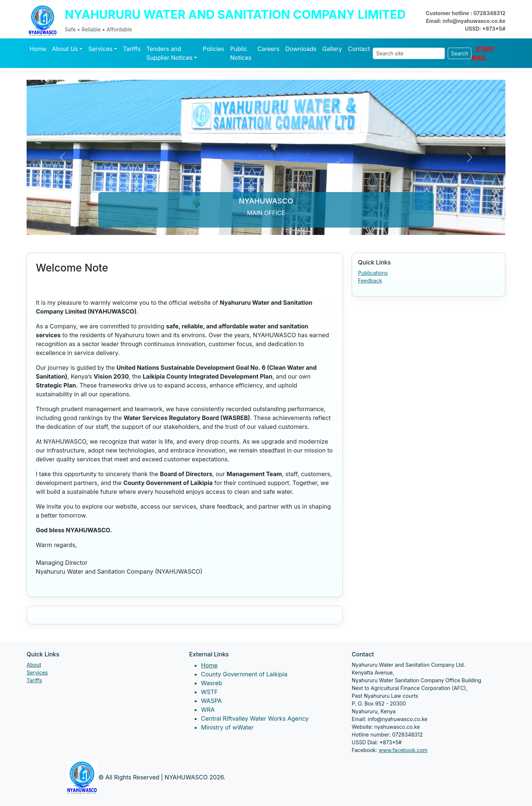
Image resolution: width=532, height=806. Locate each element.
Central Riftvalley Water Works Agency (255, 718)
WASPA (211, 701)
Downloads (301, 49)
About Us (65, 49)
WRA (208, 710)
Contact (359, 49)
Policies (214, 49)
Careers (269, 49)
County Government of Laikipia (244, 674)
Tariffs (132, 49)
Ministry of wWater (227, 727)
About (34, 665)
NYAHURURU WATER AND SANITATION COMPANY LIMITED (235, 15)
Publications (373, 273)
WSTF (209, 692)
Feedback (370, 281)
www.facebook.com (403, 750)
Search (460, 53)
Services (100, 49)
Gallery (332, 49)
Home (38, 49)
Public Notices (241, 53)
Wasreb (212, 683)
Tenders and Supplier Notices (169, 53)
